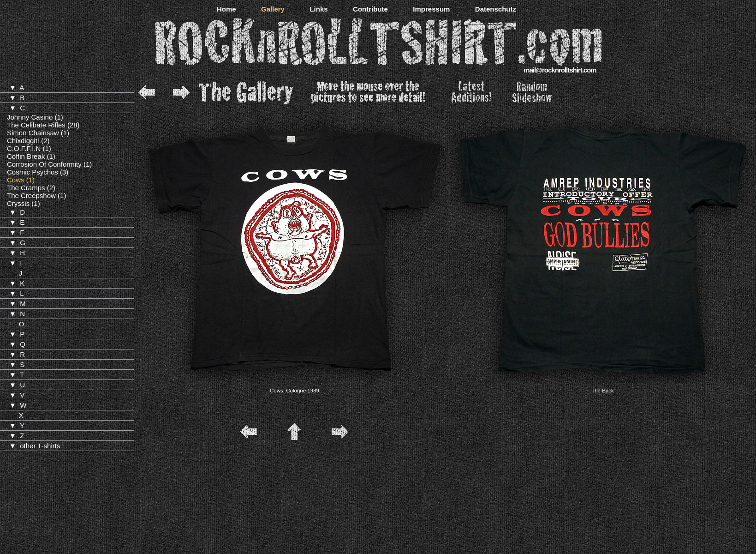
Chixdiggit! (23, 141)
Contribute (370, 9)
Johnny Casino (30, 117)
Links (318, 9)
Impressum (431, 9)
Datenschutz (496, 9)
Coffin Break (26, 156)
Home (226, 9)
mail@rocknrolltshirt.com (560, 70)
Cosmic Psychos (33, 172)
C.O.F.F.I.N (24, 148)
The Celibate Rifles (36, 125)
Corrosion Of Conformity (44, 164)
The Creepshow (31, 196)
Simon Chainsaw (33, 133)
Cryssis (18, 203)
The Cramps (26, 188)
